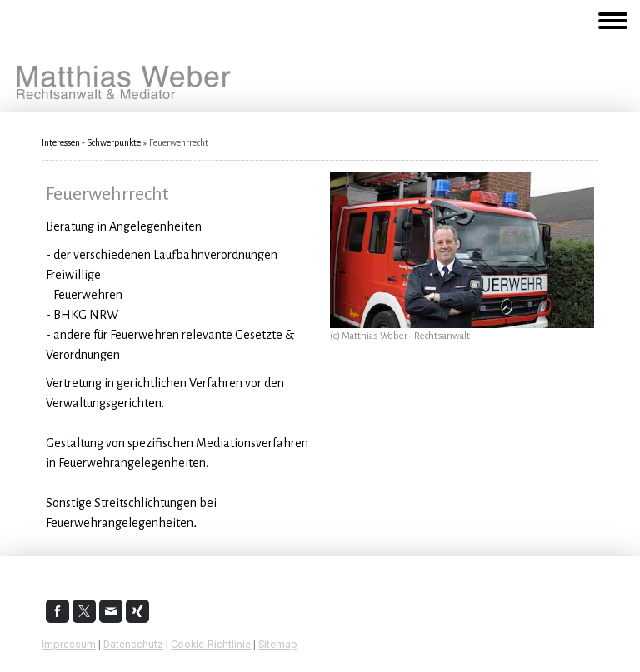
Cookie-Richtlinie (211, 644)
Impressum (69, 644)
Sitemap (278, 644)
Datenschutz (133, 644)
